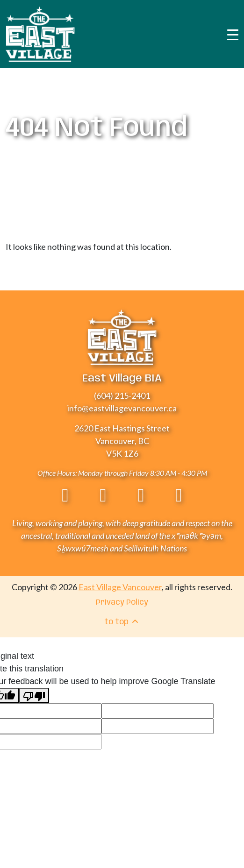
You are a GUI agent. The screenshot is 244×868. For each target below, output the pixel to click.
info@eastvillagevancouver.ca (122, 408)
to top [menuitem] (122, 622)
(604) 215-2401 (122, 395)
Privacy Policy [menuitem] (122, 603)
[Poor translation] (34, 695)
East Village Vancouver (120, 587)
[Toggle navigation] (233, 34)
